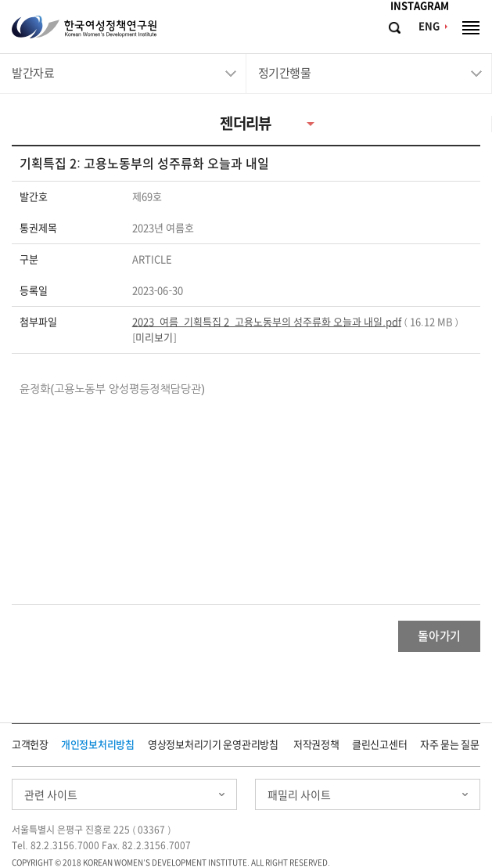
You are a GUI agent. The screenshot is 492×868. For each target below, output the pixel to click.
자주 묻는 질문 (450, 745)
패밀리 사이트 (299, 795)
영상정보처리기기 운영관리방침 (213, 745)
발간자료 (33, 73)
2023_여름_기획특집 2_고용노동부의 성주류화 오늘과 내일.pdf (267, 322)
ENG (429, 26)
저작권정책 (316, 745)
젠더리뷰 (246, 123)
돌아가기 (439, 636)
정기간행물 (285, 73)
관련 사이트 (51, 795)
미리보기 (154, 338)
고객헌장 (30, 745)
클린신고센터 (379, 745)
